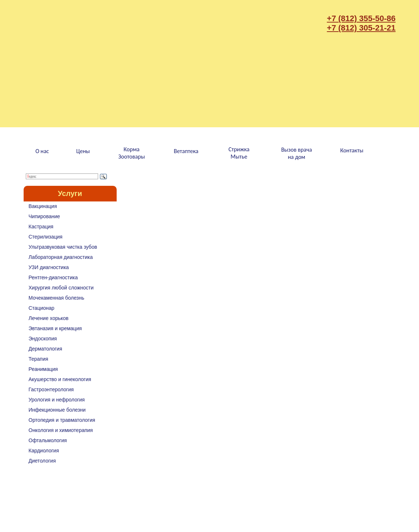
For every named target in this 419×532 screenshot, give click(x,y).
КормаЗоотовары (131, 153)
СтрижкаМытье (239, 153)
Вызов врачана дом (297, 153)
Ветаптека (186, 151)
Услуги (70, 193)
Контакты (352, 150)
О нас (42, 151)
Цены (83, 151)
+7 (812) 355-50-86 (361, 18)
